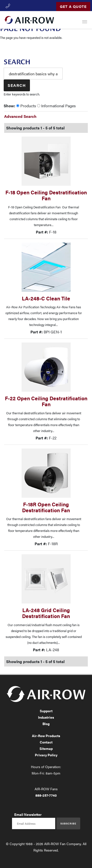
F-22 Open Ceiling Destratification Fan (46, 401)
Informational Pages (56, 106)
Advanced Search (20, 116)
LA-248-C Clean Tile (46, 298)
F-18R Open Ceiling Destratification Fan (46, 507)
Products (26, 106)
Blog (46, 724)
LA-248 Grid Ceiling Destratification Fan (46, 613)
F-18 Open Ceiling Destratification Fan (46, 195)
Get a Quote (73, 6)
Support (46, 711)
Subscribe (68, 823)
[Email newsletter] (34, 823)
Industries (46, 717)
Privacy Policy (46, 755)
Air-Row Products (46, 736)
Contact (46, 742)
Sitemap (46, 748)
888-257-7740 (46, 795)
